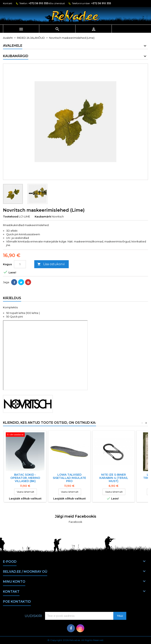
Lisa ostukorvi (51, 264)
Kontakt (8, 3)
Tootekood (11, 216)
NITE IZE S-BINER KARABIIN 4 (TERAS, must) (114, 478)
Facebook (75, 522)
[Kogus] (20, 264)
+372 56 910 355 (38, 3)
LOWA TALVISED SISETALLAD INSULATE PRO (69, 478)
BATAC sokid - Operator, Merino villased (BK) (25, 478)
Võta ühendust (57, 3)
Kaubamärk (43, 216)
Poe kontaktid (17, 602)
